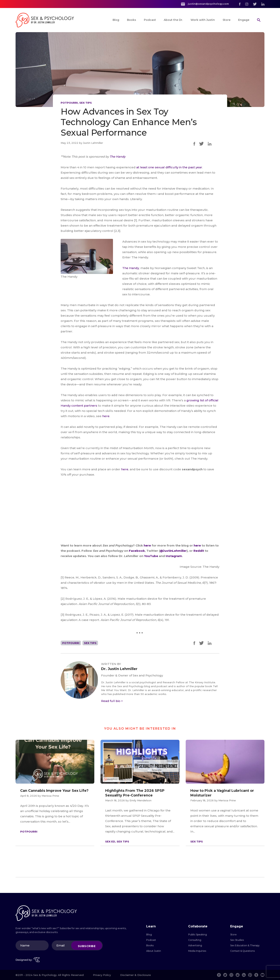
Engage (244, 20)
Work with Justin (203, 20)
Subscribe (87, 946)
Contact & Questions (242, 951)
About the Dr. (173, 20)
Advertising (195, 945)
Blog (116, 20)
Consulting (195, 940)
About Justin (154, 951)
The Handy (131, 268)
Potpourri (69, 103)
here (106, 416)
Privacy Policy (102, 975)
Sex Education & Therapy (245, 945)
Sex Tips (86, 103)
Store (227, 20)
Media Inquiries (197, 951)
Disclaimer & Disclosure (136, 975)
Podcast (150, 20)
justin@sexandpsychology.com (205, 4)
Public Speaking (198, 935)
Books (132, 20)
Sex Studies (237, 940)
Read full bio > (112, 701)
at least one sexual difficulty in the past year (169, 167)
